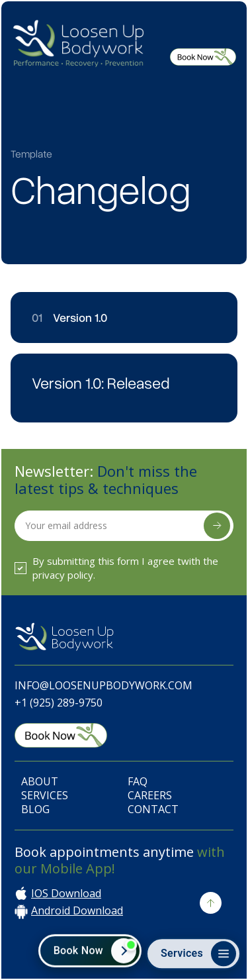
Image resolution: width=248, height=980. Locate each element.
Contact (153, 809)
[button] (220, 38)
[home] (78, 42)
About (40, 782)
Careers (150, 796)
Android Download (77, 911)
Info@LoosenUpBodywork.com (103, 686)
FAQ (138, 782)
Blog (35, 809)
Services (45, 796)
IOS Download (66, 894)
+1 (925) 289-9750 (59, 703)
